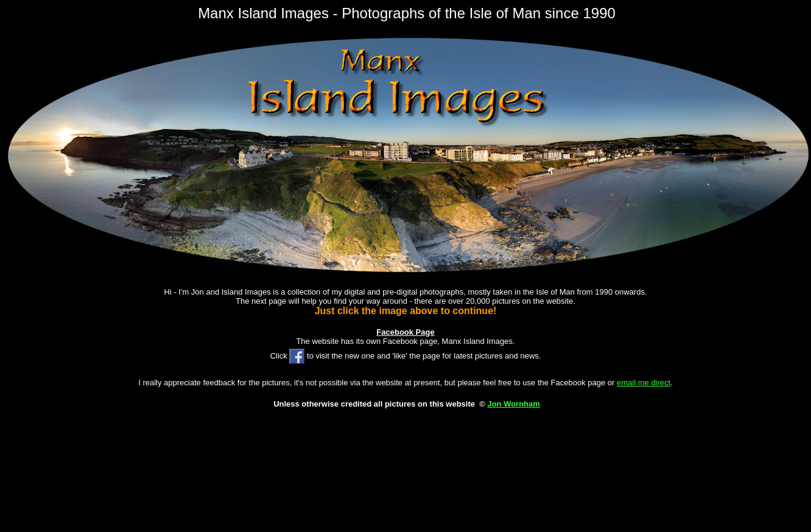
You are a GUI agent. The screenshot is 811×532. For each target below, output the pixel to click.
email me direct (644, 383)
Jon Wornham (513, 404)
